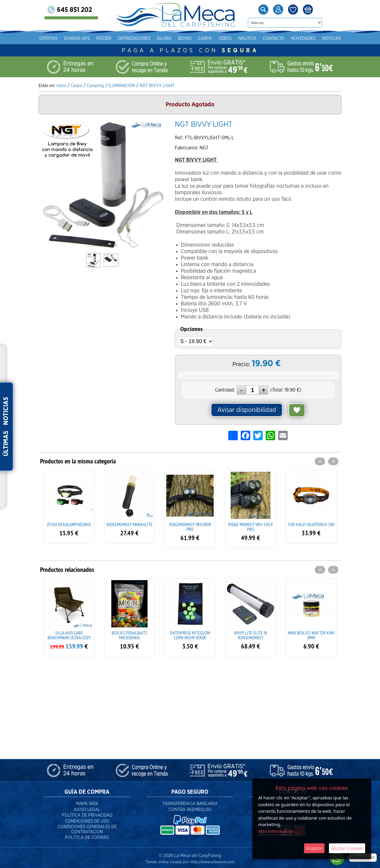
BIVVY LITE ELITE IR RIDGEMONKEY (251, 635)
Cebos (225, 38)
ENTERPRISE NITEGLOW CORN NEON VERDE (190, 635)
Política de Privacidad (87, 813)
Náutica (247, 38)
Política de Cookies (87, 835)
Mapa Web (87, 801)
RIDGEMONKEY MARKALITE (130, 524)
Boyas (185, 38)
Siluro (164, 38)
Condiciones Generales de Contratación (87, 827)
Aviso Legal (87, 807)
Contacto (274, 38)
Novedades (303, 38)
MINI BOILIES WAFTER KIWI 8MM (311, 635)
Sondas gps (77, 38)
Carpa (205, 38)
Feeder (104, 38)
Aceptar (314, 848)
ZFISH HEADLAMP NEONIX (69, 524)
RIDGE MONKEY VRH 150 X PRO (251, 527)
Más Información (276, 831)
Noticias (331, 38)
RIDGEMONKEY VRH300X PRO (190, 527)
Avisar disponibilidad (247, 410)
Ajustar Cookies (347, 848)
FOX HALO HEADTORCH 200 (311, 524)
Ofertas (48, 38)
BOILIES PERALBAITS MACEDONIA (129, 635)
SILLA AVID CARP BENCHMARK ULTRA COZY (69, 635)
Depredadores (134, 38)
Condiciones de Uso (87, 819)
